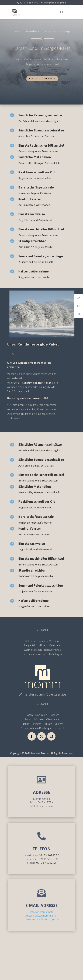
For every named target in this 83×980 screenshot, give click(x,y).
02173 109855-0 (49, 855)
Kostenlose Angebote (42, 79)
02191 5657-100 (29, 3)
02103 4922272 (46, 863)
